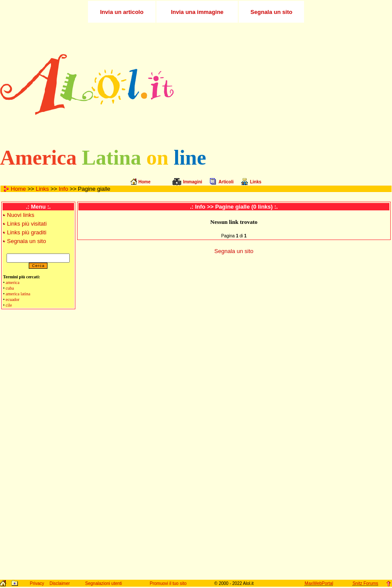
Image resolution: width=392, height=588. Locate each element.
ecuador (13, 299)
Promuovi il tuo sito (168, 583)
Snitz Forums (365, 583)
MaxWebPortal (319, 583)
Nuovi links (21, 215)
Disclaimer (60, 583)
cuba (10, 288)
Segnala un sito (27, 241)
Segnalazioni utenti (104, 583)
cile (9, 305)
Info (64, 189)
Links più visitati (27, 224)
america (13, 282)
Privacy (37, 583)
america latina (18, 294)
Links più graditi (27, 232)
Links (42, 189)
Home (19, 189)
